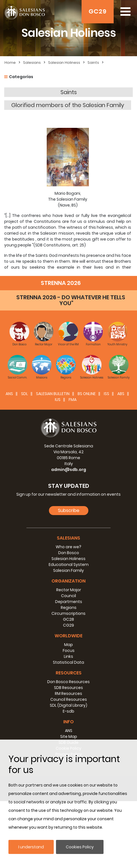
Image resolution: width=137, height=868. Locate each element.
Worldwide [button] (68, 703)
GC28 (68, 686)
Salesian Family (68, 637)
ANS (9, 461)
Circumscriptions (68, 680)
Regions (69, 674)
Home (10, 63)
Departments (69, 668)
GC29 (98, 11)
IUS (58, 466)
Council (68, 663)
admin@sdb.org (69, 536)
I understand (31, 847)
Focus (69, 717)
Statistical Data (68, 729)
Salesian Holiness (64, 63)
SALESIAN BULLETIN (53, 461)
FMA (73, 466)
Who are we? (68, 614)
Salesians (32, 63)
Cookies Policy (80, 847)
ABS (121, 461)
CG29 (68, 692)
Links (68, 723)
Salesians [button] (68, 605)
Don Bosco (69, 620)
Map (68, 711)
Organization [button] (68, 648)
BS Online (87, 461)
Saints (93, 63)
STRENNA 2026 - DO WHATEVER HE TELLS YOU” (71, 367)
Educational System (69, 631)
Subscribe (69, 577)
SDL (24, 461)
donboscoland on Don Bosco (66, 322)
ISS (106, 461)
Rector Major (69, 657)
